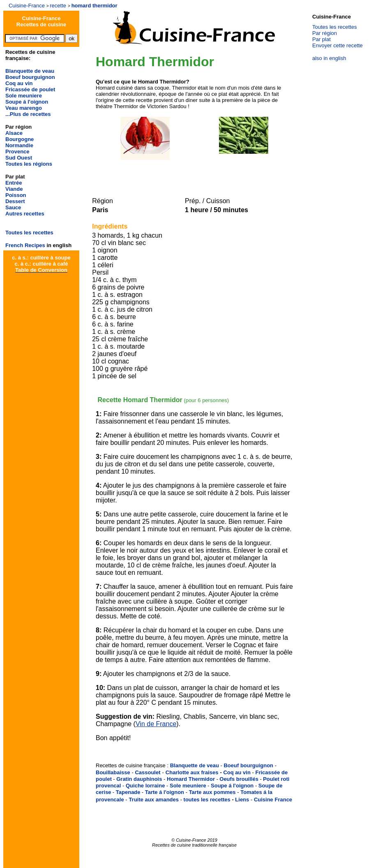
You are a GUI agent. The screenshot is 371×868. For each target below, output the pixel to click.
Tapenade (128, 792)
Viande (14, 189)
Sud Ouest (19, 158)
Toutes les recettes (29, 233)
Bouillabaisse (113, 772)
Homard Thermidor (191, 779)
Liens (242, 800)
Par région (325, 33)
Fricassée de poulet (30, 89)
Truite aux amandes (154, 800)
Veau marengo (24, 108)
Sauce (13, 207)
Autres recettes (25, 214)
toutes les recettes (207, 800)
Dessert (15, 201)
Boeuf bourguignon (30, 77)
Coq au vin (19, 83)
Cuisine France (273, 800)
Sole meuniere (24, 96)
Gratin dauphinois (139, 779)
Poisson (16, 195)
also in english (329, 58)
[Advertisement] (193, 174)
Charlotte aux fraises (192, 772)
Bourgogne (20, 139)
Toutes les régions (29, 164)
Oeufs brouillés (239, 779)
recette (58, 6)
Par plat (321, 39)
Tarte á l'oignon (165, 792)
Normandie (19, 145)
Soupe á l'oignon (27, 102)
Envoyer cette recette (338, 45)
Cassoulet (147, 772)
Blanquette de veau (30, 71)
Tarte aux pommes (212, 792)
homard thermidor (94, 6)
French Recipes (25, 245)
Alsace (14, 133)
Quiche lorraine (145, 786)
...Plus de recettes (28, 114)
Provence (17, 152)
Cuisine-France (27, 6)
